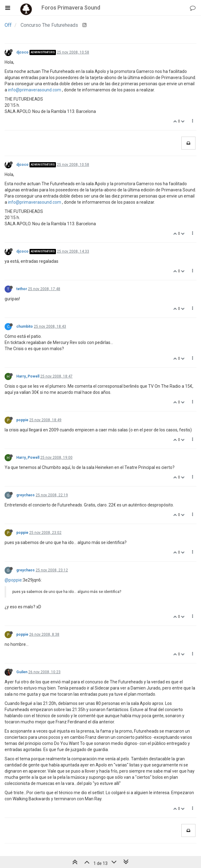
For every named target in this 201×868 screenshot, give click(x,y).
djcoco (22, 52)
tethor (22, 289)
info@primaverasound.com (35, 90)
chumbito (25, 326)
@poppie (13, 580)
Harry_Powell (28, 376)
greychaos (26, 495)
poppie (22, 420)
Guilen (22, 672)
